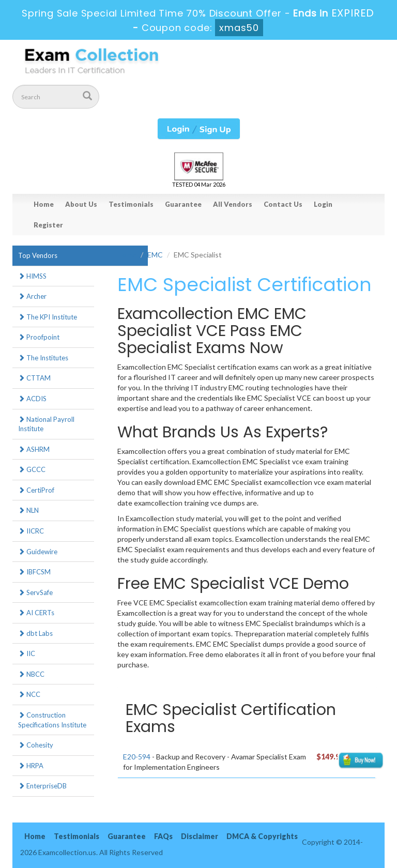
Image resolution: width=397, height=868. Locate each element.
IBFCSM (34, 572)
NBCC (31, 674)
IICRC (31, 531)
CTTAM (34, 378)
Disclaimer (200, 836)
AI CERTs (36, 613)
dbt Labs (35, 633)
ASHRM (34, 449)
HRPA (31, 766)
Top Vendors (38, 255)
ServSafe (35, 592)
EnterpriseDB (42, 786)
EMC (155, 255)
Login (323, 204)
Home (44, 204)
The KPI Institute (48, 317)
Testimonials (131, 204)
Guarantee (183, 204)
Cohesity (36, 745)
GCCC (32, 469)
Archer (32, 296)
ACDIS (32, 399)
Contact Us (283, 204)
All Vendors (233, 204)
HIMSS (32, 276)
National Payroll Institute (46, 424)
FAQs (163, 836)
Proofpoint (39, 337)
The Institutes (43, 358)
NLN (28, 510)
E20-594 (137, 757)
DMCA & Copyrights (262, 836)
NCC (29, 694)
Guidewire (38, 552)
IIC (27, 653)
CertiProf (36, 490)
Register (48, 225)
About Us (81, 204)
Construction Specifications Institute (52, 720)
